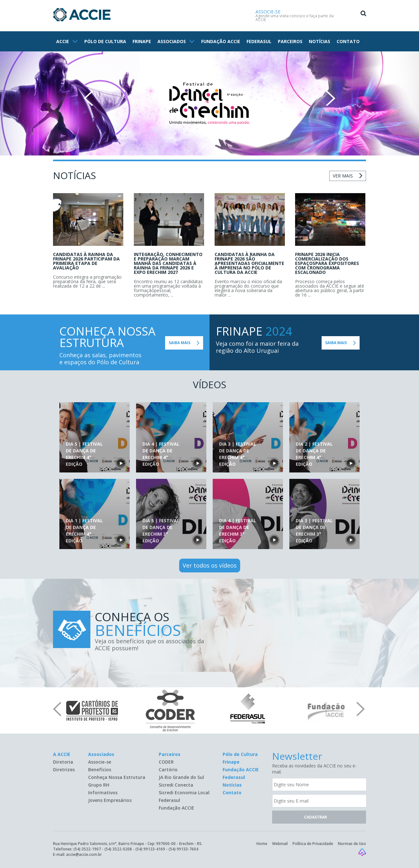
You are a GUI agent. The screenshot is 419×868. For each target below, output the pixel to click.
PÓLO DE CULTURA (105, 41)
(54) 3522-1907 (87, 849)
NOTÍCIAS (320, 41)
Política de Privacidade (313, 844)
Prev (88, 98)
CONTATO (348, 41)
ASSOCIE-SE (268, 12)
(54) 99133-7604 (183, 849)
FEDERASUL (259, 41)
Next (331, 98)
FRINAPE (142, 41)
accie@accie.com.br (84, 854)
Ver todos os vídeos (210, 565)
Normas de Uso (352, 844)
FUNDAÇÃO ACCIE (221, 41)
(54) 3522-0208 (118, 849)
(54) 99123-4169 (150, 849)
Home (262, 844)
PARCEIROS (290, 41)
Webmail (280, 844)
